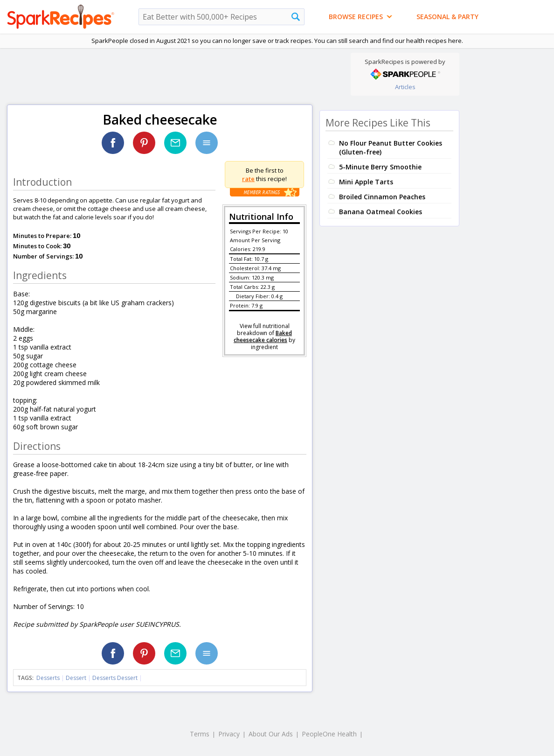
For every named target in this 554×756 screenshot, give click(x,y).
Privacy (229, 734)
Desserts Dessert (115, 678)
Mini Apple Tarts (366, 182)
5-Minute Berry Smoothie (380, 167)
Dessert (76, 678)
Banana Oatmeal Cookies (381, 212)
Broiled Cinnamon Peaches (382, 197)
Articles (405, 87)
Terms (200, 734)
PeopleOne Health (329, 734)
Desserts (48, 678)
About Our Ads (271, 734)
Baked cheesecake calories (263, 336)
